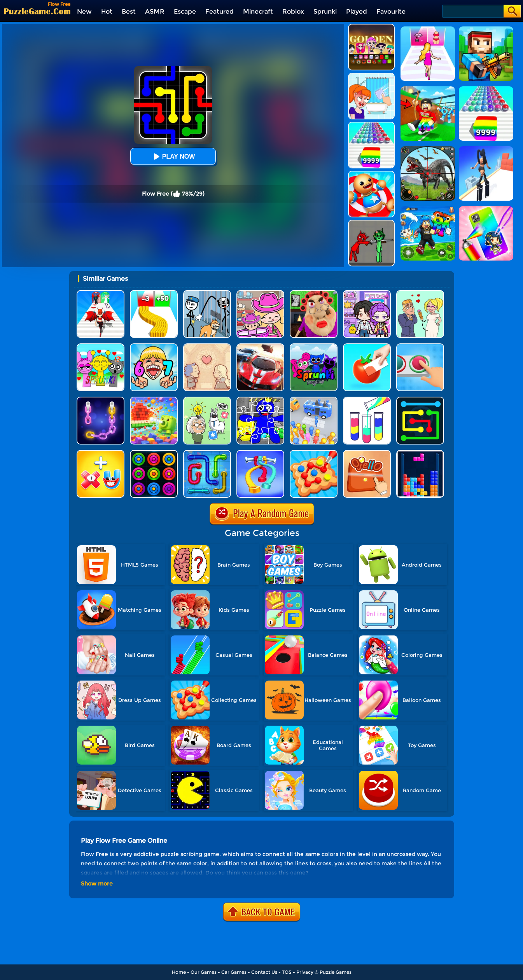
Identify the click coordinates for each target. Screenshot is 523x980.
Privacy (305, 972)
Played (357, 11)
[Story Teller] (207, 346)
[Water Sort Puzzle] (367, 400)
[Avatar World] (260, 293)
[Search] (473, 11)
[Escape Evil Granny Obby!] (314, 293)
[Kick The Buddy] (371, 174)
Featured (220, 11)
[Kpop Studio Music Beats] (371, 27)
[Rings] (154, 453)
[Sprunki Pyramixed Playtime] (314, 346)
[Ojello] (367, 453)
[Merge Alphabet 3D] (101, 453)
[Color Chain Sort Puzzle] (101, 400)
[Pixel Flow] (154, 400)
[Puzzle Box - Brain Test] (207, 400)
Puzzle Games (336, 972)
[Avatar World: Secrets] (367, 293)
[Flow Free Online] (420, 400)
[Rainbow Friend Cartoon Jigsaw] (260, 400)
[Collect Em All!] (314, 453)
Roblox (293, 11)
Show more (97, 884)
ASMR (155, 11)
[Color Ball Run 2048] (371, 125)
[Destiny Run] (101, 293)
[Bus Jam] (314, 400)
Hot (107, 11)
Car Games (234, 972)
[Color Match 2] (367, 346)
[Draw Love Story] (420, 293)
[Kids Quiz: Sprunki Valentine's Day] (101, 346)
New (84, 11)
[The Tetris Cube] (420, 453)
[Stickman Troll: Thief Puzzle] (207, 293)
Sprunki (325, 11)
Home (179, 972)
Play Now (173, 157)
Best (129, 11)
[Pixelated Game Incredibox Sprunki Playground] (371, 223)
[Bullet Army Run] (154, 293)
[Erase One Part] (371, 76)
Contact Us (264, 972)
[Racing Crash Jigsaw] (260, 346)
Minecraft (258, 11)
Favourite (391, 11)
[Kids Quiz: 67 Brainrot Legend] (154, 346)
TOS (287, 972)
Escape (185, 11)
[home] (37, 11)
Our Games (204, 972)
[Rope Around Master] (260, 453)
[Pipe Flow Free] (207, 453)
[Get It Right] (420, 346)
